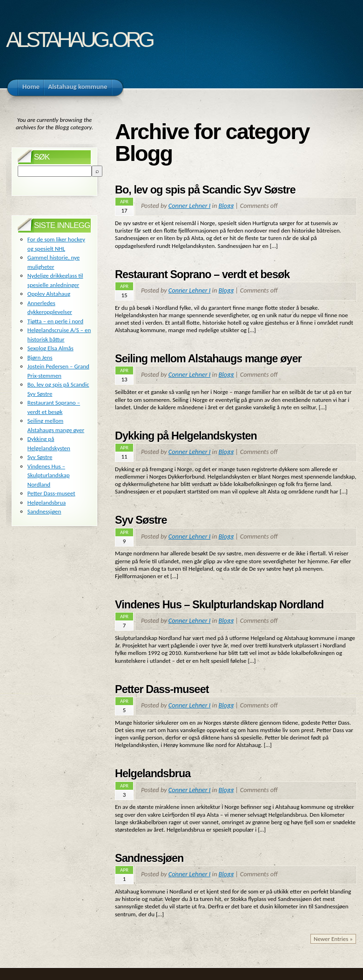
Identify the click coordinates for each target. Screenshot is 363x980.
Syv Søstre (141, 520)
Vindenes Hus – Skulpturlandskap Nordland (219, 605)
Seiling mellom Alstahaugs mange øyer (208, 359)
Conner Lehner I (190, 206)
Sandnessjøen (149, 858)
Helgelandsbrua (153, 773)
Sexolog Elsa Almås (50, 348)
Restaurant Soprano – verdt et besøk (202, 274)
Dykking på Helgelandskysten (186, 436)
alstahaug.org (79, 37)
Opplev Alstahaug (49, 294)
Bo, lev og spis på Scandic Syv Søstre (205, 190)
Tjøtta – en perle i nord (55, 321)
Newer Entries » (333, 939)
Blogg (226, 206)
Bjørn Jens (40, 357)
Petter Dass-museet (162, 689)
